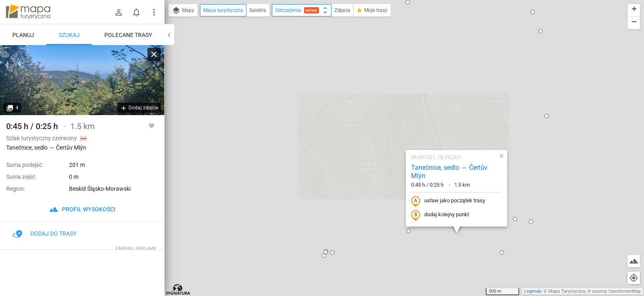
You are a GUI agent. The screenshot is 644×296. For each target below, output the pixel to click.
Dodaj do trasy (44, 234)
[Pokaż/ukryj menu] (154, 12)
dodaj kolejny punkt (388, 126)
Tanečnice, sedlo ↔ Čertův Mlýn (397, 83)
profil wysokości (82, 209)
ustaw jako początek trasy (396, 112)
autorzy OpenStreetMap (616, 291)
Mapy (183, 11)
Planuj (23, 35)
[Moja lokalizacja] (634, 278)
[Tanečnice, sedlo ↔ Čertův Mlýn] (82, 80)
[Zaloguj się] (119, 12)
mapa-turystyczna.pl (28, 12)
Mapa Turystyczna (567, 291)
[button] (195, 63)
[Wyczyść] (154, 54)
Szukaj (69, 35)
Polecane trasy (128, 35)
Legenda (533, 291)
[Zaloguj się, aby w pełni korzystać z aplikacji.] (152, 125)
